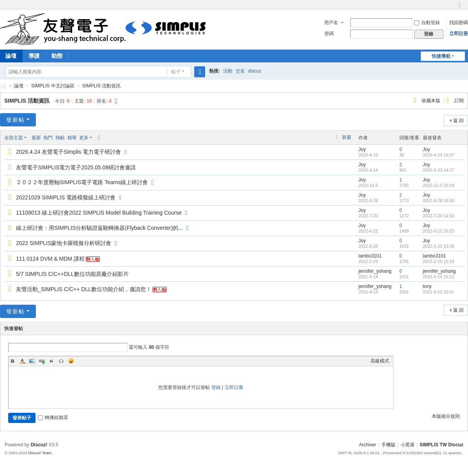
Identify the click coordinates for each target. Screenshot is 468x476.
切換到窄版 (460, 9)
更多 (84, 138)
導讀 (34, 56)
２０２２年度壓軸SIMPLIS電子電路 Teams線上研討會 (82, 182)
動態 (57, 56)
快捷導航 (441, 56)
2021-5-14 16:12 (439, 277)
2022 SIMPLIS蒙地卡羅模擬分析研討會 (64, 243)
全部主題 (14, 138)
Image (32, 361)
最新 (36, 138)
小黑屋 (408, 445)
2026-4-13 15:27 (439, 155)
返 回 (458, 121)
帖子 (176, 72)
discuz (255, 71)
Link (42, 361)
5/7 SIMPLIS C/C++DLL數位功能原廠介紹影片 (72, 274)
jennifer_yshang (375, 271)
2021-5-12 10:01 (439, 292)
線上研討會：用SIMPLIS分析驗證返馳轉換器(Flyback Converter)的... (99, 228)
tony (427, 286)
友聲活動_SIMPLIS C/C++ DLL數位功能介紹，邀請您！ (84, 289)
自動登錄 (427, 23)
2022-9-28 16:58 (439, 201)
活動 (228, 71)
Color (22, 361)
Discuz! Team (40, 453)
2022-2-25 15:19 (439, 261)
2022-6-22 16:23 (439, 231)
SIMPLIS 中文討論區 (3, 87)
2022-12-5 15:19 (439, 185)
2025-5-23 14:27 (439, 170)
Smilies (71, 361)
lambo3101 (370, 256)
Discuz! (39, 445)
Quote (51, 361)
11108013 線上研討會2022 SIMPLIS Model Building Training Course (99, 213)
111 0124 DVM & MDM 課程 (50, 259)
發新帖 (16, 120)
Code (61, 361)
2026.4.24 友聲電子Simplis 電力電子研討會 (68, 152)
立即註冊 (459, 34)
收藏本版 (432, 101)
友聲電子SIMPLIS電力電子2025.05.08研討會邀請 (76, 167)
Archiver (368, 445)
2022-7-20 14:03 (439, 216)
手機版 (388, 445)
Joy (362, 149)
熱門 (48, 138)
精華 (72, 138)
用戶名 (331, 23)
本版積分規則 (446, 416)
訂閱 (459, 101)
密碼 (329, 34)
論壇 (19, 86)
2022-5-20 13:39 (439, 246)
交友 (240, 71)
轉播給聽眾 (53, 417)
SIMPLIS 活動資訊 (102, 86)
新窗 (347, 137)
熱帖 (60, 138)
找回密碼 (459, 23)
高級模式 (380, 361)
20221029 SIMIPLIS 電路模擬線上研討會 (66, 197)
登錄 (216, 387)
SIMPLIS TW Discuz (441, 445)
